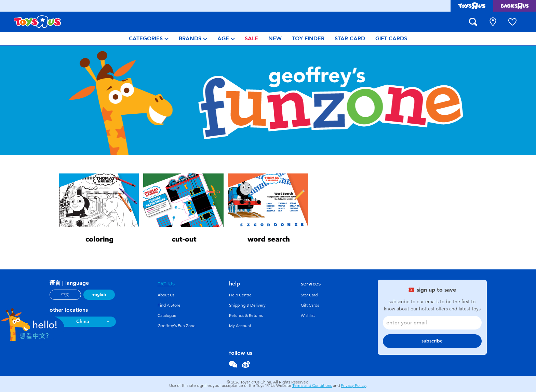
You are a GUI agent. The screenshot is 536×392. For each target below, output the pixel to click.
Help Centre (240, 295)
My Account (240, 326)
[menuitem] (149, 39)
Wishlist (308, 316)
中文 (65, 295)
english (99, 294)
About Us (166, 295)
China (83, 321)
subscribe (432, 341)
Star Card (309, 295)
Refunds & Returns (246, 316)
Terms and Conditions (312, 386)
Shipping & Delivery (247, 305)
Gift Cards (310, 305)
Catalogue (167, 316)
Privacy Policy (353, 386)
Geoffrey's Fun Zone (177, 326)
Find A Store (169, 305)
